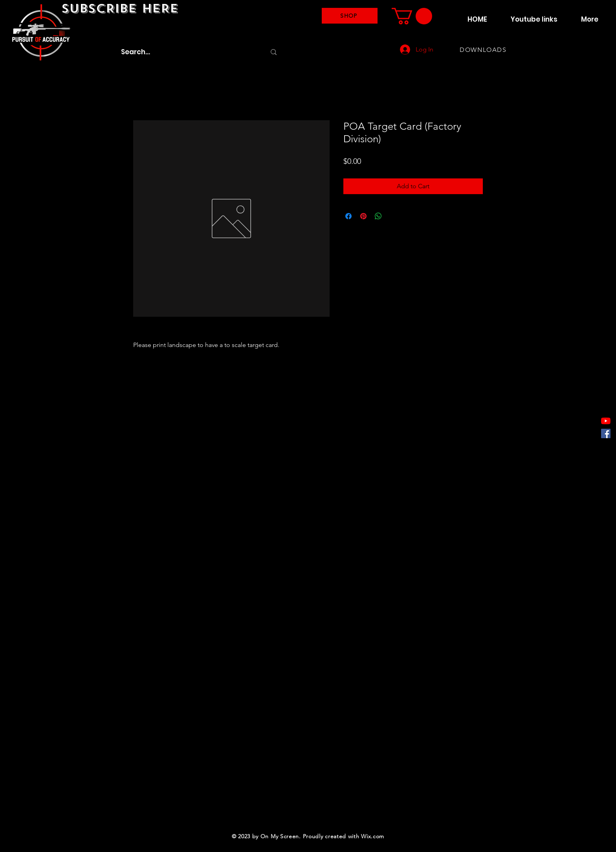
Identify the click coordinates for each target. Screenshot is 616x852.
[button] (412, 16)
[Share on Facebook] (348, 216)
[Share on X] (393, 216)
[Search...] (188, 52)
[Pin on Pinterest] (363, 216)
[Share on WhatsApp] (378, 216)
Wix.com (373, 836)
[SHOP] (350, 16)
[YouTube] (606, 421)
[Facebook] (606, 433)
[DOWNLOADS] (484, 50)
